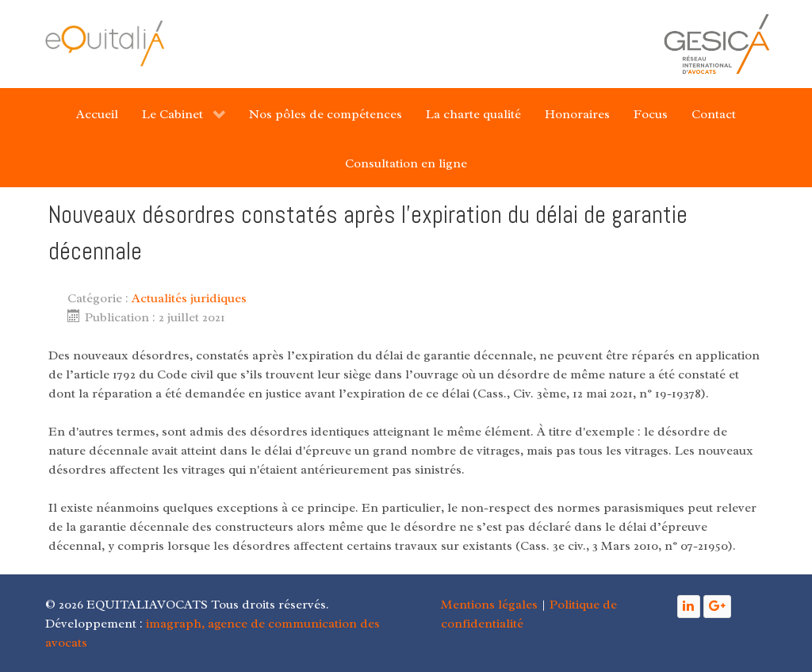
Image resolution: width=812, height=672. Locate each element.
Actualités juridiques (189, 298)
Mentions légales (489, 605)
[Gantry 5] (105, 43)
